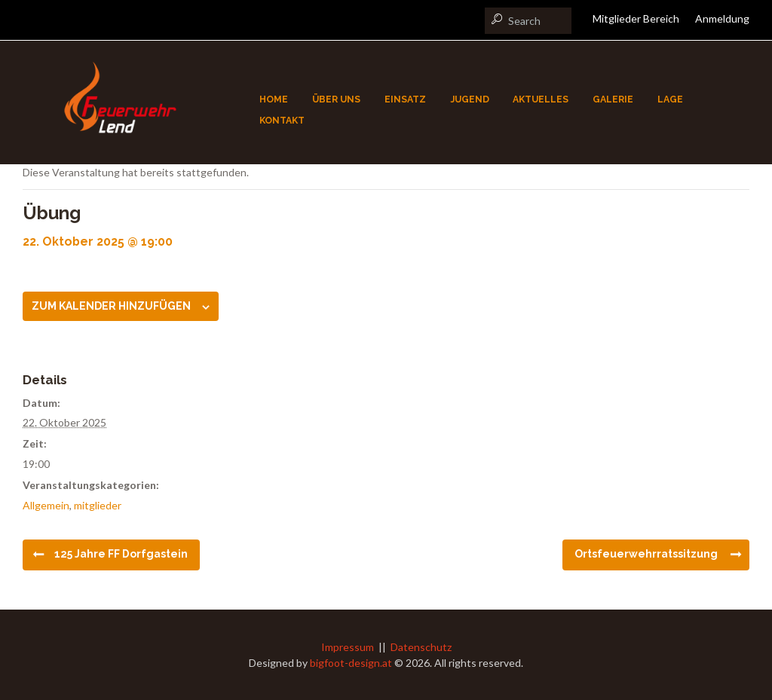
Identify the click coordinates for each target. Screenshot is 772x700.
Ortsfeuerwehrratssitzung (646, 554)
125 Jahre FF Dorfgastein (121, 554)
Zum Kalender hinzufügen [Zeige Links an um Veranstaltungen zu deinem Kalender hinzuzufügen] (111, 306)
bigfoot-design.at (351, 663)
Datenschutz (421, 647)
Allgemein (46, 505)
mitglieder (98, 505)
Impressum (348, 647)
